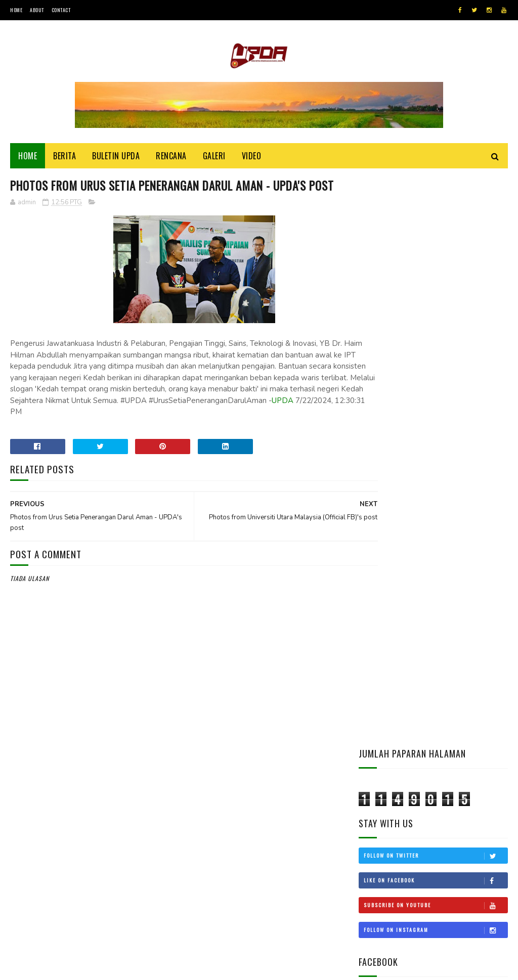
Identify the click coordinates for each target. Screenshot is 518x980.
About (37, 10)
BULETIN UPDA (116, 158)
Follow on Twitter (436, 287)
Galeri (214, 158)
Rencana (171, 158)
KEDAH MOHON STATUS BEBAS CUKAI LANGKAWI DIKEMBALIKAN (456, 675)
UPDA (172, 433)
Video (252, 158)
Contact (61, 10)
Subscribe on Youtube (436, 337)
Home (16, 10)
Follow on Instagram (436, 362)
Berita (64, 158)
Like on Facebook (436, 312)
